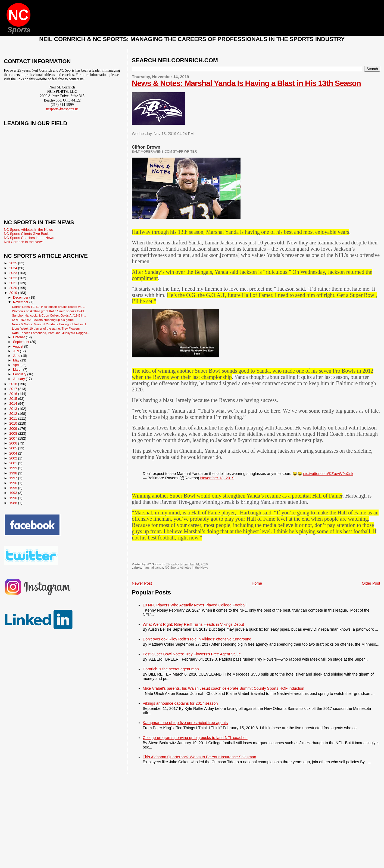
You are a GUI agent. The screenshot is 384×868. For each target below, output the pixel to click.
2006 (14, 443)
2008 (14, 433)
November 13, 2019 (217, 478)
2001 (14, 463)
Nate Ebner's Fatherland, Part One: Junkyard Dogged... (51, 333)
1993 (14, 493)
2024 (14, 268)
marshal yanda (153, 568)
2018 (14, 384)
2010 (14, 423)
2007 (14, 438)
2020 (14, 288)
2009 (14, 429)
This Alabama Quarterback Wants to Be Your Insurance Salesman (199, 757)
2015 (14, 399)
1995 (14, 488)
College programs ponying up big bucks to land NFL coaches (195, 738)
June (17, 356)
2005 (14, 448)
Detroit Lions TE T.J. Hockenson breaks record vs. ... (49, 307)
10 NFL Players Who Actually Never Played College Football (195, 605)
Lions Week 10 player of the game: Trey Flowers (46, 328)
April (17, 365)
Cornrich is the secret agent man (171, 669)
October (19, 337)
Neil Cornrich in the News (24, 242)
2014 (14, 404)
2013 (14, 409)
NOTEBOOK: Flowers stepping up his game (43, 320)
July (16, 351)
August (18, 346)
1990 (14, 498)
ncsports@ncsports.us (62, 109)
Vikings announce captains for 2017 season (180, 703)
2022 (14, 278)
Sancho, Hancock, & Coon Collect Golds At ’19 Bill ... (49, 315)
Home (257, 583)
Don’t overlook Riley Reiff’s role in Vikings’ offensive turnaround (197, 639)
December (21, 297)
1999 (14, 468)
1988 (14, 503)
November (21, 302)
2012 (14, 414)
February (20, 374)
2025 (14, 263)
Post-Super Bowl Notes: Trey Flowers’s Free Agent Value (192, 654)
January (19, 379)
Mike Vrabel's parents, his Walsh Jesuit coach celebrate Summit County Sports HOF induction (223, 688)
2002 (14, 458)
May (17, 360)
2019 (14, 293)
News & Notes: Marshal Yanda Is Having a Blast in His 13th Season (246, 83)
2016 (14, 394)
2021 (14, 283)
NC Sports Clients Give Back (26, 234)
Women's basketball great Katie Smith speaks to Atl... (49, 311)
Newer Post (142, 583)
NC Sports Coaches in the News (29, 238)
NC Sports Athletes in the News (186, 568)
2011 (14, 418)
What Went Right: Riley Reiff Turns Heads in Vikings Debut (193, 624)
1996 (14, 483)
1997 (14, 478)
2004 (14, 453)
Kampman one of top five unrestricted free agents (185, 723)
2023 (14, 273)
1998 (14, 473)
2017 (14, 389)
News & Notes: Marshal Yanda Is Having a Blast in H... (50, 324)
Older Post (371, 583)
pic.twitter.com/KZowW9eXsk (328, 474)
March (18, 370)
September (22, 342)
